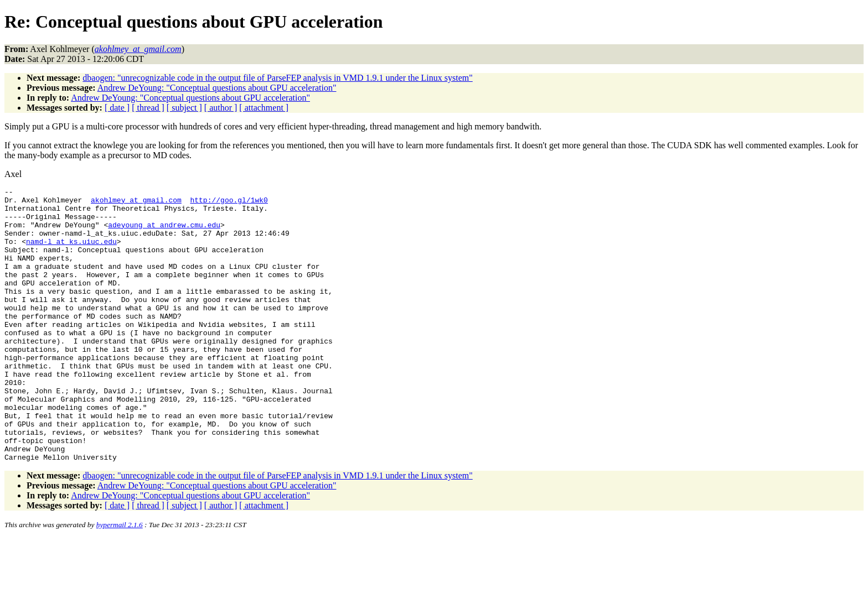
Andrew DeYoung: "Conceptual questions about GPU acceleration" (217, 88)
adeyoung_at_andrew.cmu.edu (164, 233)
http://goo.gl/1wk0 (229, 203)
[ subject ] (184, 108)
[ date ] (117, 108)
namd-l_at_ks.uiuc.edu (71, 253)
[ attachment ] (264, 108)
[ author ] (221, 108)
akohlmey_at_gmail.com (136, 203)
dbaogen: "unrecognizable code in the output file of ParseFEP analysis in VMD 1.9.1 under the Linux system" (277, 78)
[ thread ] (148, 108)
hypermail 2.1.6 (120, 579)
